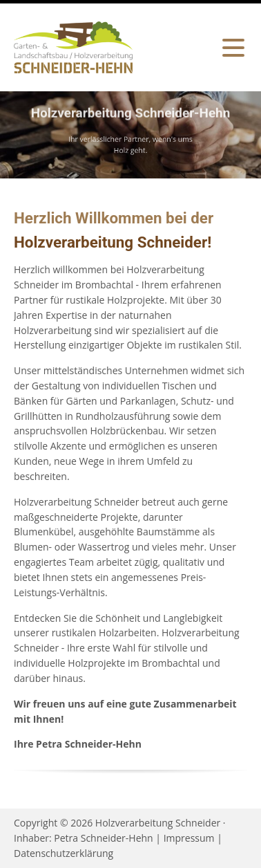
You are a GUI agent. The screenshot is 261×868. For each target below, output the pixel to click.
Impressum (189, 838)
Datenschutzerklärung (64, 853)
